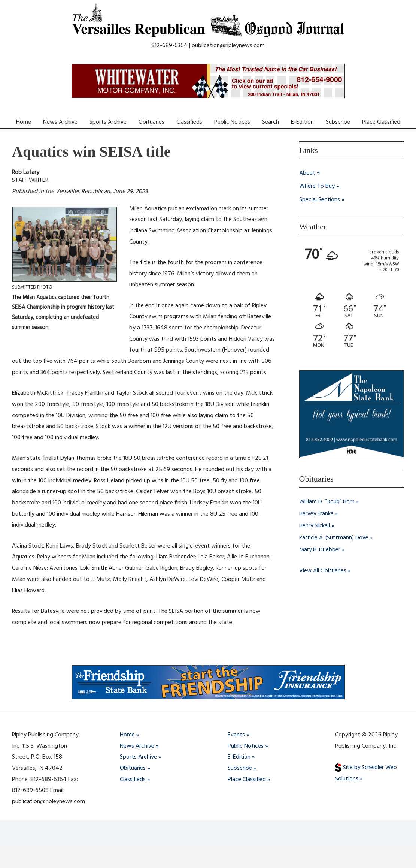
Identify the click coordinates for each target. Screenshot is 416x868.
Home (24, 122)
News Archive (60, 122)
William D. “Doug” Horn (327, 502)
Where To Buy (317, 187)
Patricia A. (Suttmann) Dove (334, 538)
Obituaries (151, 122)
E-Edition (302, 122)
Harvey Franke (317, 514)
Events (236, 735)
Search (271, 122)
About (307, 173)
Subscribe (338, 122)
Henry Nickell (315, 526)
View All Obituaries (323, 571)
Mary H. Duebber (320, 550)
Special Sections (320, 200)
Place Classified (381, 122)
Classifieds (189, 122)
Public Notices (232, 122)
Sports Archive (108, 122)
